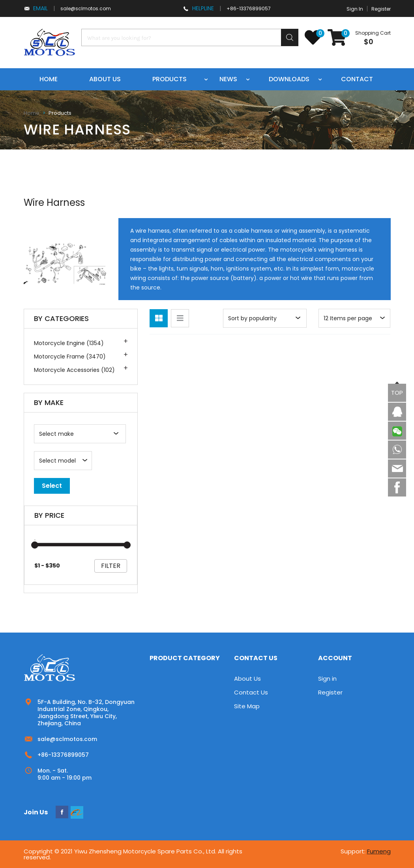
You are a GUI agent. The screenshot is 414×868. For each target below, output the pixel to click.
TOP (397, 393)
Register (381, 9)
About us (105, 79)
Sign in (327, 679)
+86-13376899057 (249, 8)
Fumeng (379, 851)
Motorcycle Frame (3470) (70, 357)
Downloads (289, 79)
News (228, 79)
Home (49, 79)
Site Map (247, 706)
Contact (357, 79)
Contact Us (251, 692)
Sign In (355, 9)
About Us (247, 679)
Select (52, 486)
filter (111, 566)
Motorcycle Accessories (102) (74, 370)
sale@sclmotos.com (86, 8)
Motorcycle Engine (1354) (69, 343)
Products (170, 79)
